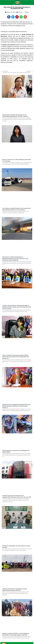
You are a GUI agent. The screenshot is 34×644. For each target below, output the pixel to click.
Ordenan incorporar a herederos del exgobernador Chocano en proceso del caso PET (17, 496)
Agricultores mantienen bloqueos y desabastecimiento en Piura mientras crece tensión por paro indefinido (15, 259)
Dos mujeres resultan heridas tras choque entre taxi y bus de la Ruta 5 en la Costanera (16, 209)
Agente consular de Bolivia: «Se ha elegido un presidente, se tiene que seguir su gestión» (16, 634)
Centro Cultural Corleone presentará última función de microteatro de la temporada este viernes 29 (16, 357)
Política (27, 12)
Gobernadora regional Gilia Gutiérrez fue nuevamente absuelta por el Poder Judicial (15, 116)
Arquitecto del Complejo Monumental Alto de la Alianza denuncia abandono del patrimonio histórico (16, 406)
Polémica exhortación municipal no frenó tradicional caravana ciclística (15, 590)
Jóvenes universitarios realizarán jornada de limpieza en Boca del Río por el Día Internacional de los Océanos (17, 307)
